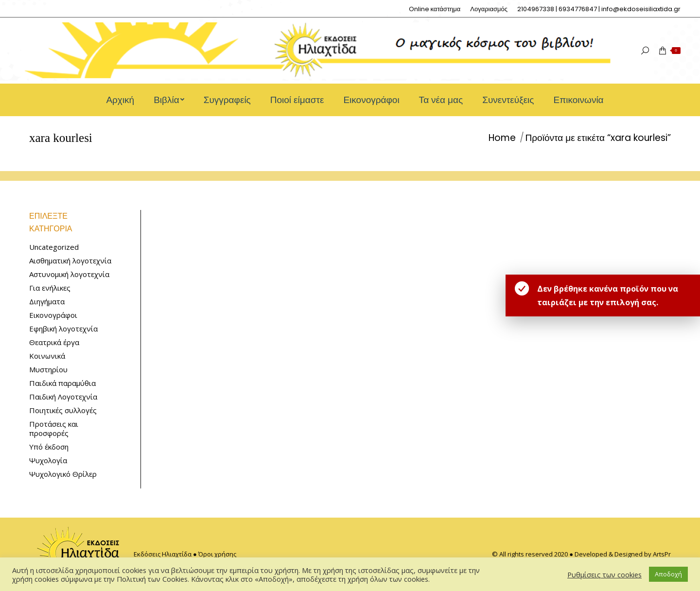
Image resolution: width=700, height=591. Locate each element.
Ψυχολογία (48, 461)
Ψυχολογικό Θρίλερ (63, 474)
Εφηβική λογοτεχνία (63, 329)
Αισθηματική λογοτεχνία (70, 261)
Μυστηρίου (48, 370)
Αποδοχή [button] (668, 574)
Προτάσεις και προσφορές (54, 429)
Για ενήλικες (50, 288)
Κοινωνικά (47, 356)
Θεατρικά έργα (54, 342)
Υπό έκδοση (49, 447)
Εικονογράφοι (53, 315)
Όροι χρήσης (217, 554)
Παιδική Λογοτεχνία (63, 397)
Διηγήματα (47, 302)
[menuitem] (435, 9)
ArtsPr (662, 554)
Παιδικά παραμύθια (62, 383)
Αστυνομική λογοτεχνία (69, 274)
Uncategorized (54, 247)
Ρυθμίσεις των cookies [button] (604, 574)
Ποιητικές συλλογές (63, 410)
